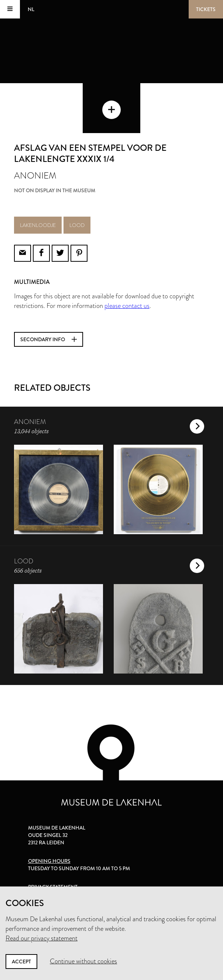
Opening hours (49, 861)
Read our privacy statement (42, 938)
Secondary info (49, 339)
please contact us (127, 306)
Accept (21, 962)
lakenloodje (38, 225)
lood (77, 225)
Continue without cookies (83, 961)
